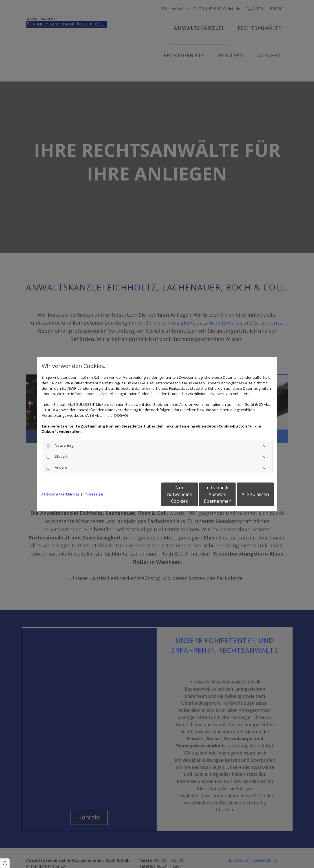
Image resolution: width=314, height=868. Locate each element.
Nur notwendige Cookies (140, 494)
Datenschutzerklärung (60, 494)
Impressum (93, 494)
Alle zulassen (248, 494)
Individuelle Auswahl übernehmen (194, 494)
